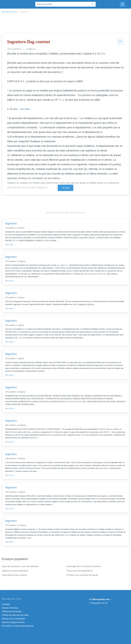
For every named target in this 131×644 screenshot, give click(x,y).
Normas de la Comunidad (13, 619)
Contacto (6, 604)
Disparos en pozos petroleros (15, 571)
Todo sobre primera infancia (14, 575)
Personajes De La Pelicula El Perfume (84, 566)
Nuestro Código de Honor (13, 622)
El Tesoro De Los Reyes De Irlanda (82, 575)
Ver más (65, 188)
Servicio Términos (10, 608)
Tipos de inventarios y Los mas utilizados (20, 566)
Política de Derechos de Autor (15, 615)
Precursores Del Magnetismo (80, 571)
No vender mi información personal (18, 626)
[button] (121, 42)
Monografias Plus (10, 12)
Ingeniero (25, 12)
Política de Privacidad (12, 611)
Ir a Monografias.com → (101, 599)
